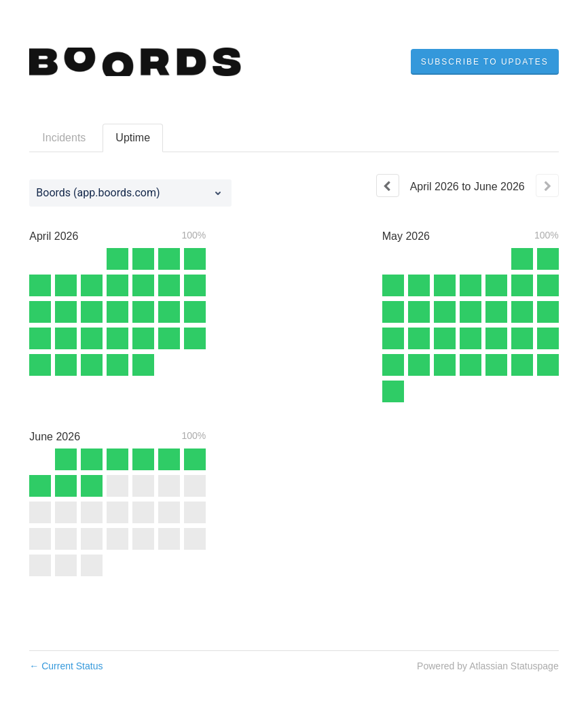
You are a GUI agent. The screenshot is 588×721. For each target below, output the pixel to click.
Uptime (133, 138)
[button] (485, 62)
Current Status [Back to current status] (66, 666)
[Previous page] (388, 186)
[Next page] (547, 186)
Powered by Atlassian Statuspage (488, 666)
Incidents (64, 138)
